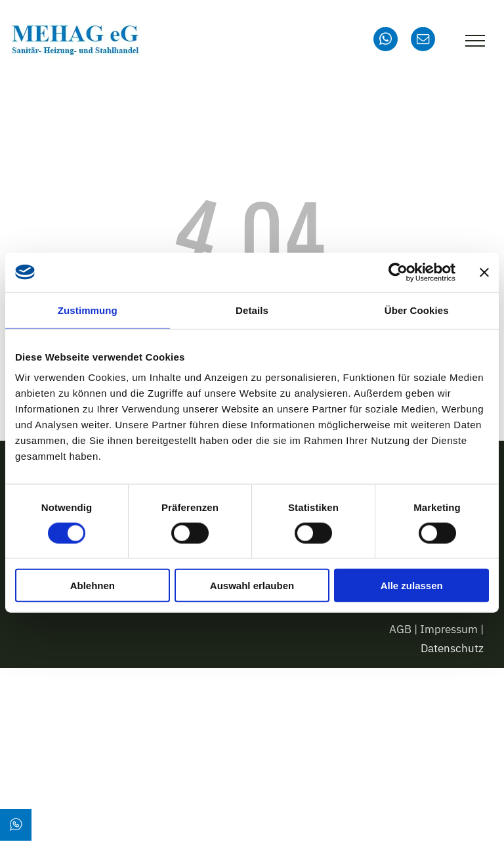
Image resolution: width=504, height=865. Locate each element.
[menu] (475, 41)
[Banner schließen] (484, 272)
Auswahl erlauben (252, 586)
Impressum (449, 629)
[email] (423, 41)
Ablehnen (93, 586)
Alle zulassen (412, 586)
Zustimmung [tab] (88, 310)
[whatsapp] (386, 41)
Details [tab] (252, 310)
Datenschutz (452, 648)
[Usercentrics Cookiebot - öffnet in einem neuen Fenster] (398, 272)
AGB (400, 629)
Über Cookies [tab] (417, 310)
